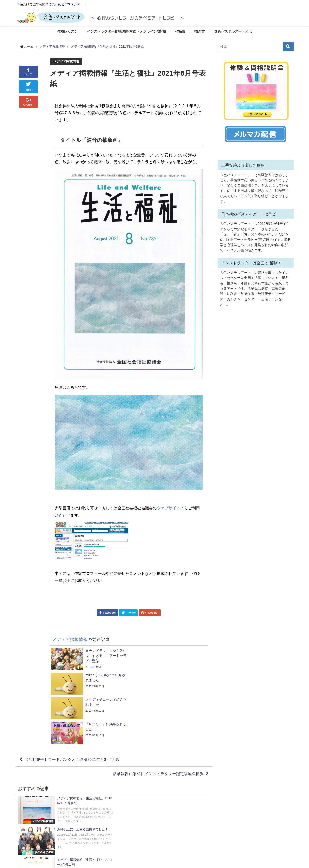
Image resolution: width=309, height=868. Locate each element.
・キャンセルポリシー (174, 842)
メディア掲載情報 (66, 61)
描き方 (200, 31)
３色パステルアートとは (233, 31)
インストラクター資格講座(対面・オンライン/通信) (127, 31)
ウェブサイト (168, 508)
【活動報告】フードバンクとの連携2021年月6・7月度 (72, 711)
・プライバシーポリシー (176, 848)
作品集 (180, 31)
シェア (28, 71)
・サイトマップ (169, 837)
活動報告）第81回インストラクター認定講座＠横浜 (158, 725)
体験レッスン (67, 31)
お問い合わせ (171, 832)
